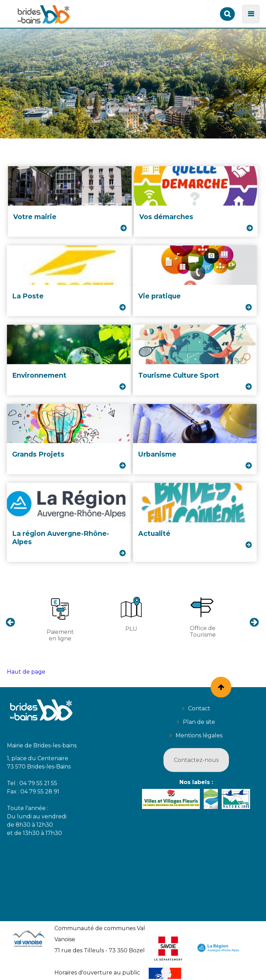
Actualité (154, 533)
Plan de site (199, 722)
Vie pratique (159, 296)
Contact (199, 708)
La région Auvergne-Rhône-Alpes (61, 538)
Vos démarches (166, 217)
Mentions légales (199, 735)
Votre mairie (35, 217)
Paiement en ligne (60, 619)
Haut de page (26, 672)
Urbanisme (157, 454)
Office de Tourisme (203, 617)
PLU (131, 614)
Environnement (39, 375)
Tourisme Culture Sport (179, 375)
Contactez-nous (196, 760)
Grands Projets (38, 454)
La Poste (28, 296)
